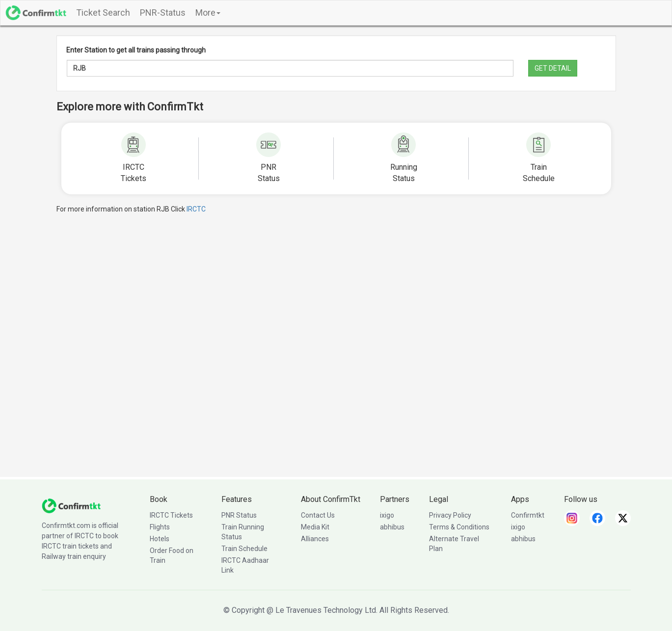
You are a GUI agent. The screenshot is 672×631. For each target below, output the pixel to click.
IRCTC (196, 209)
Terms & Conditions (459, 527)
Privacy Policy (450, 515)
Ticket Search (103, 13)
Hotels (160, 539)
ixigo (387, 515)
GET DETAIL (553, 68)
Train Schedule (244, 549)
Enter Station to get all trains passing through (136, 50)
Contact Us (318, 515)
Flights (160, 527)
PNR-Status (163, 13)
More (208, 13)
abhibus (392, 527)
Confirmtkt (528, 515)
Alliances (315, 539)
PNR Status (239, 515)
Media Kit (315, 527)
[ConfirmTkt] (71, 505)
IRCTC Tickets (171, 515)
